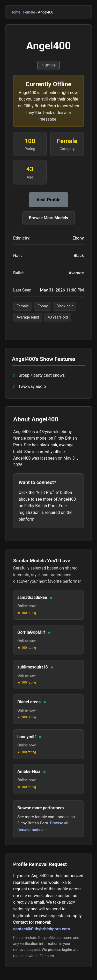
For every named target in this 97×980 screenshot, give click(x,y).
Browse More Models (49, 218)
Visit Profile (48, 200)
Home (16, 12)
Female (29, 12)
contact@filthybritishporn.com (42, 929)
